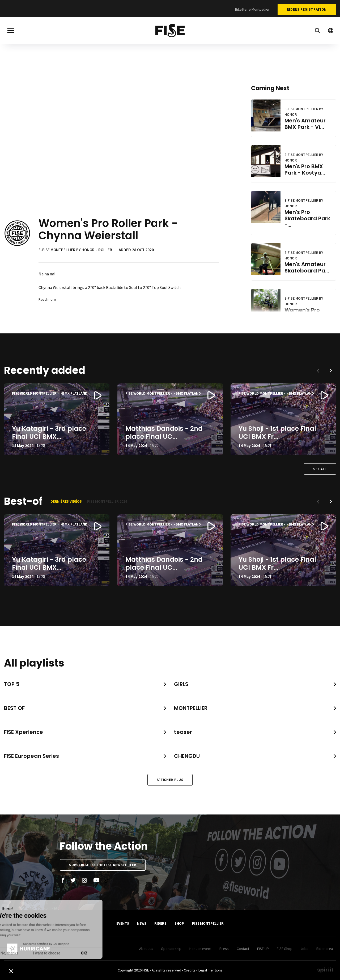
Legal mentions (211, 970)
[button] (331, 371)
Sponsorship (171, 949)
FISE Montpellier (208, 923)
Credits (190, 970)
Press (224, 949)
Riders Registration (307, 9)
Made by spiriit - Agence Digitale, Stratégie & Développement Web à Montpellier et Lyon (325, 970)
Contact (243, 949)
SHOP (179, 923)
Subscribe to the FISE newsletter (103, 865)
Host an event (200, 949)
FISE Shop (285, 949)
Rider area (325, 949)
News (142, 923)
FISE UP (263, 949)
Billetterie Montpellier (252, 9)
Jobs (304, 949)
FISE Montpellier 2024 (107, 501)
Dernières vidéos (66, 501)
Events (123, 923)
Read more (47, 299)
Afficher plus (170, 780)
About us (146, 949)
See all (320, 469)
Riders (160, 923)
